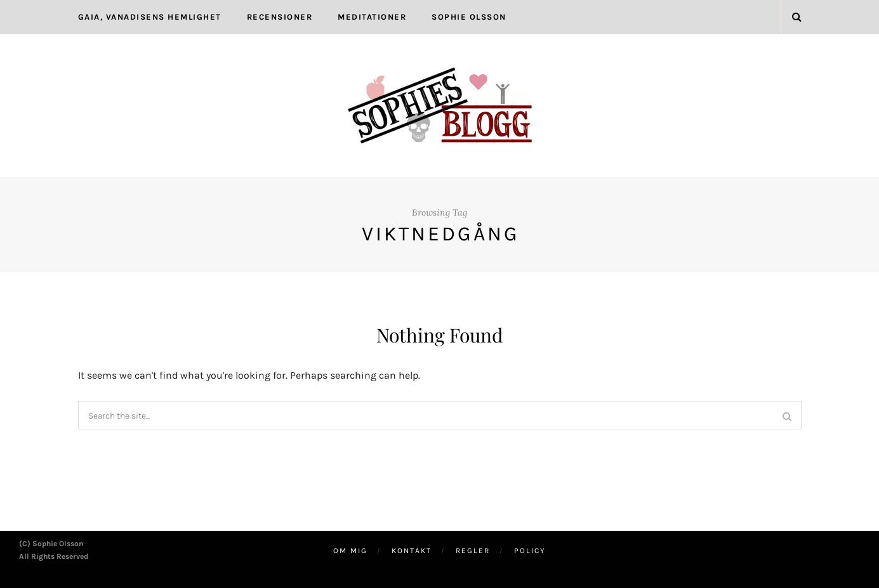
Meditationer (372, 17)
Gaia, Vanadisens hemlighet (150, 17)
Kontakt (412, 551)
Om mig (350, 551)
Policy (530, 551)
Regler (473, 551)
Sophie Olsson (469, 17)
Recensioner (280, 17)
